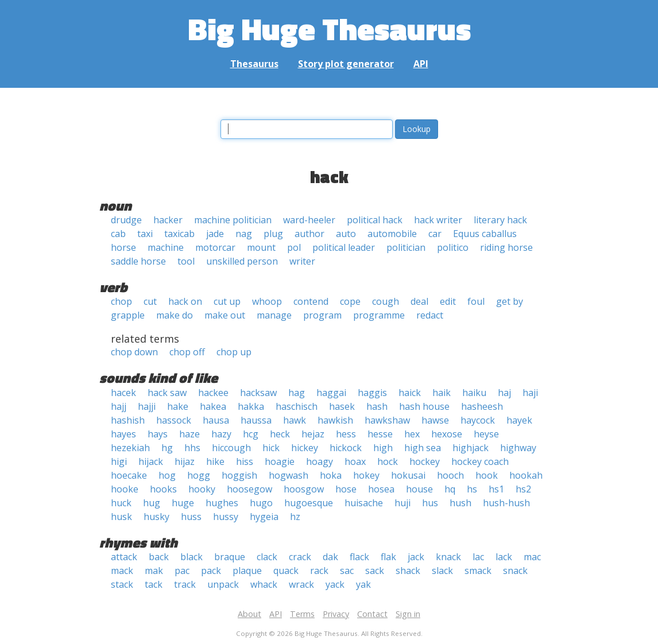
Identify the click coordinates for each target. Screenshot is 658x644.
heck (280, 434)
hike (215, 461)
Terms (302, 614)
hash (377, 406)
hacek (123, 393)
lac (478, 557)
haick (410, 393)
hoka (331, 475)
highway (518, 448)
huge (183, 503)
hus (430, 503)
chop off (187, 352)
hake (178, 406)
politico (453, 247)
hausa (216, 420)
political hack (375, 220)
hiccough (231, 448)
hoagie (280, 461)
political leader (344, 247)
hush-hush (506, 503)
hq (450, 489)
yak (363, 584)
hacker (168, 220)
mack (122, 571)
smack (478, 571)
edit (448, 301)
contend (311, 301)
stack (122, 584)
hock (388, 461)
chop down (134, 352)
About (249, 614)
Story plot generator (346, 64)
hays (158, 434)
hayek (519, 420)
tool (186, 261)
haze (189, 434)
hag (297, 393)
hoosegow (249, 489)
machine (166, 247)
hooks (163, 489)
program (322, 315)
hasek (342, 406)
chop (121, 301)
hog (167, 475)
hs (472, 489)
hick (271, 448)
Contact (372, 614)
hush (460, 503)
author (309, 234)
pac (182, 571)
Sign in (408, 614)
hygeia (264, 517)
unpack (223, 584)
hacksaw (258, 393)
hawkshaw (387, 420)
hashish (128, 420)
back (159, 557)
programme (379, 315)
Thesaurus (254, 64)
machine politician (233, 220)
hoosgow (304, 489)
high (383, 448)
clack (267, 557)
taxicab (179, 234)
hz (295, 517)
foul (476, 301)
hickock (346, 448)
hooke (125, 489)
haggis (372, 393)
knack (448, 557)
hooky (202, 489)
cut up (227, 301)
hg (167, 448)
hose (346, 489)
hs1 (496, 489)
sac (347, 571)
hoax (355, 461)
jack (416, 557)
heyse (486, 434)
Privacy (336, 614)
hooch (450, 475)
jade (215, 234)
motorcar (215, 247)
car (435, 234)
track (185, 584)
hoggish (239, 475)
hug (152, 503)
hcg (251, 434)
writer (302, 261)
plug (273, 234)
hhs (192, 448)
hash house (424, 406)
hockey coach (480, 461)
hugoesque (309, 503)
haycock (478, 420)
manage (274, 315)
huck (121, 503)
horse (123, 247)
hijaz (185, 461)
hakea (213, 406)
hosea (381, 489)
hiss (245, 461)
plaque (247, 571)
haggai (331, 393)
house (419, 489)
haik (442, 393)
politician (406, 247)
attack (124, 557)
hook (487, 475)
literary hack (500, 220)
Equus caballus (485, 234)
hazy (221, 434)
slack (442, 571)
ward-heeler (309, 220)
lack (504, 557)
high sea (423, 448)
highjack (471, 448)
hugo (261, 503)
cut (150, 301)
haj (504, 393)
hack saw (167, 393)
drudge (126, 220)
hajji (147, 406)
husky (156, 517)
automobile (392, 234)
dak (330, 557)
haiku (474, 393)
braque (230, 557)
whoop (267, 301)
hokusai (408, 475)
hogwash (289, 475)
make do (175, 315)
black (191, 557)
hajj (119, 406)
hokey (366, 475)
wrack (301, 584)
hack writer (438, 220)
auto (346, 234)
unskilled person (242, 261)
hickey (305, 448)
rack (319, 571)
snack (515, 571)
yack (335, 584)
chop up (234, 352)
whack (264, 584)
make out (225, 315)
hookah (526, 475)
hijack (151, 461)
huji (402, 503)
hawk (295, 420)
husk (121, 517)
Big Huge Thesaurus (329, 28)
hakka (251, 406)
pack (211, 571)
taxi (145, 234)
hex (412, 434)
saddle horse (138, 261)
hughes (222, 503)
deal (419, 301)
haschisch (297, 406)
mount (261, 247)
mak (154, 571)
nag (244, 234)
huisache (364, 503)
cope (350, 301)
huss (191, 517)
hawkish (335, 420)
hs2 (523, 489)
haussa (256, 420)
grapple (128, 315)
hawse (435, 420)
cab (118, 234)
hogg (199, 475)
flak (388, 557)
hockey (425, 461)
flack (359, 557)
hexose (447, 434)
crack (300, 557)
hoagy (320, 461)
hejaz (313, 434)
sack (375, 571)
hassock (174, 420)
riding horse (506, 247)
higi (119, 461)
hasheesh (482, 406)
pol (294, 247)
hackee (213, 393)
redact (430, 315)
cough (386, 301)
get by (510, 301)
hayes (123, 434)
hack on (185, 301)
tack (154, 584)
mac (532, 557)
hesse (380, 434)
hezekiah (130, 448)
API (421, 64)
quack (286, 571)
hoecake (129, 475)
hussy (226, 517)
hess (346, 434)
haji (530, 393)
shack (408, 571)
